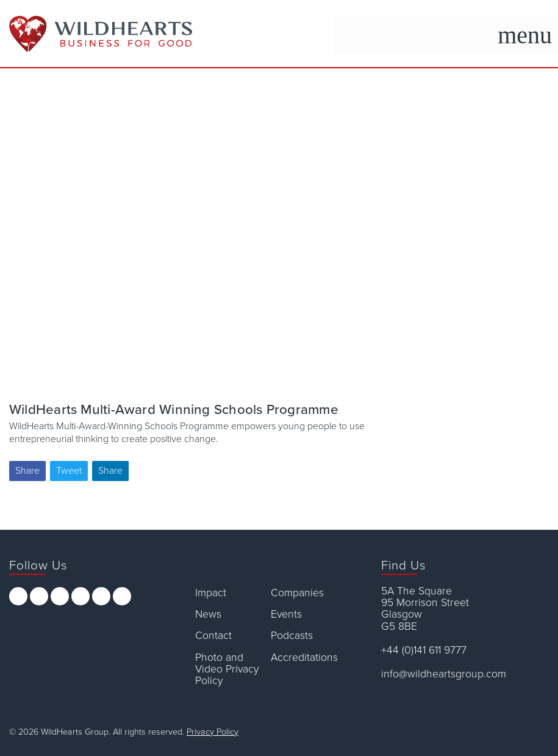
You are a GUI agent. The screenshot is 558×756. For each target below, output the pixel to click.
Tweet (69, 471)
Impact (211, 593)
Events (286, 614)
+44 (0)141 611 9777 (424, 650)
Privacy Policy (213, 732)
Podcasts (292, 636)
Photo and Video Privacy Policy (227, 669)
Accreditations (304, 658)
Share (27, 471)
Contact (213, 636)
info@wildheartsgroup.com (444, 674)
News (208, 614)
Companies (297, 593)
